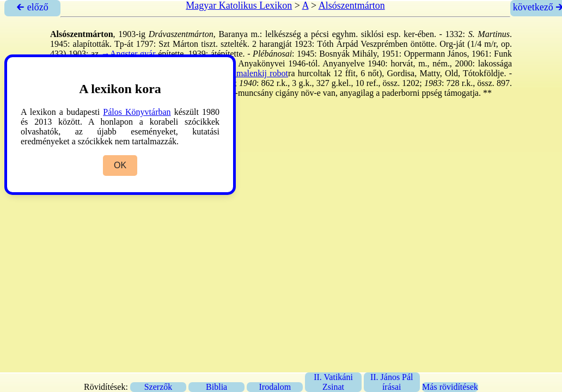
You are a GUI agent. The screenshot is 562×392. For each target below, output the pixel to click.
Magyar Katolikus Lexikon (239, 5)
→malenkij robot (258, 73)
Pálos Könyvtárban (137, 112)
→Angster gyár (129, 54)
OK (120, 165)
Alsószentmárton (352, 5)
